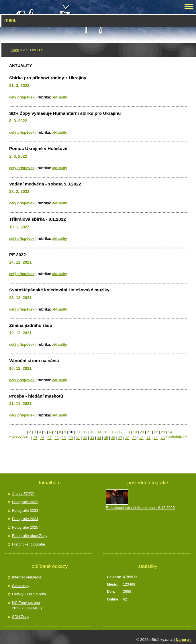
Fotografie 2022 (25, 502)
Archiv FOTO (23, 494)
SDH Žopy (21, 617)
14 (99, 432)
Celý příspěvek (22, 97)
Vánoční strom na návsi (34, 360)
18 (128, 432)
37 (120, 438)
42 (156, 438)
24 (170, 432)
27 (50, 438)
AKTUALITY (60, 97)
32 (85, 438)
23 (163, 432)
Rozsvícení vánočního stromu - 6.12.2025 (140, 508)
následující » (177, 436)
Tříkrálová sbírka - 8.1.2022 (38, 219)
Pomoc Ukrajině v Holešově (38, 148)
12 (85, 432)
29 (64, 438)
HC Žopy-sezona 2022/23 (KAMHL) (27, 606)
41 (148, 438)
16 (113, 432)
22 (156, 432)
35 (106, 438)
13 (92, 432)
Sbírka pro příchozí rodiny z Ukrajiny (48, 78)
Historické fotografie (29, 544)
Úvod (15, 50)
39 (134, 438)
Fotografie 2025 (25, 527)
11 (78, 432)
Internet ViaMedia (27, 577)
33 (92, 438)
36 (113, 438)
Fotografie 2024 (25, 519)
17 (121, 432)
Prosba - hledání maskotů (36, 396)
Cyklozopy (21, 586)
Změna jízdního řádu (31, 325)
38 (127, 438)
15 (107, 432)
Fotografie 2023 (25, 510)
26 (42, 438)
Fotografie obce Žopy (30, 536)
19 (135, 432)
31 (78, 438)
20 (142, 432)
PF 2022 (17, 255)
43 (163, 438)
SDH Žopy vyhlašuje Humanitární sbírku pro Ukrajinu (65, 113)
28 (56, 438)
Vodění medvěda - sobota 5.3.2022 (45, 184)
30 (71, 438)
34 (99, 438)
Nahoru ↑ (184, 640)
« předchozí (19, 436)
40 (141, 438)
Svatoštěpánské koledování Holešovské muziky (59, 290)
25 (35, 438)
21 (149, 432)
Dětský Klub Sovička (29, 594)
